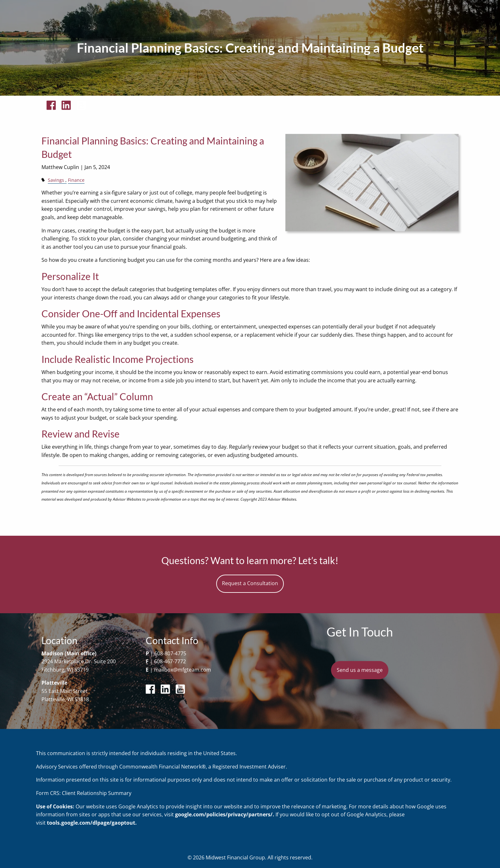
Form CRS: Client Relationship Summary (84, 793)
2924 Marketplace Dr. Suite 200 (79, 661)
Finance (76, 180)
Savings (56, 180)
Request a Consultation (250, 583)
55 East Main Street (65, 691)
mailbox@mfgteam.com (183, 670)
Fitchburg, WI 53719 (65, 670)
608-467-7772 (170, 661)
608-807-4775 (170, 653)
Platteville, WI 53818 (65, 699)
